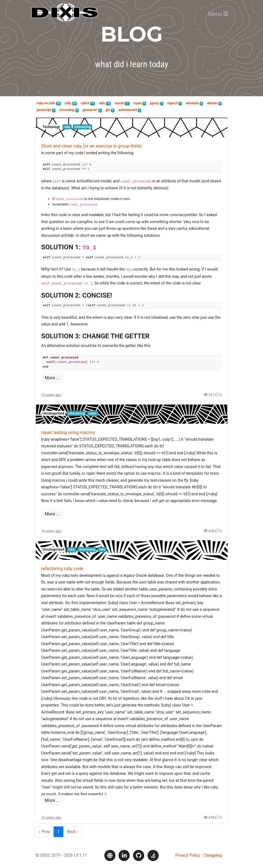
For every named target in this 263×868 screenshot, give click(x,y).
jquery (155, 103)
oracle (119, 103)
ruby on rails (46, 103)
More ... (52, 378)
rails (102, 103)
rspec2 (172, 103)
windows (192, 103)
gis (108, 110)
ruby (68, 103)
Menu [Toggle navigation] (218, 18)
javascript (44, 110)
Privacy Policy (188, 855)
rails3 (85, 103)
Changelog (213, 855)
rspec (137, 103)
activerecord (128, 110)
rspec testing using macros (68, 432)
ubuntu (212, 103)
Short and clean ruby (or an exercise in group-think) (92, 146)
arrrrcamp (67, 110)
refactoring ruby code (62, 569)
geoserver (90, 110)
